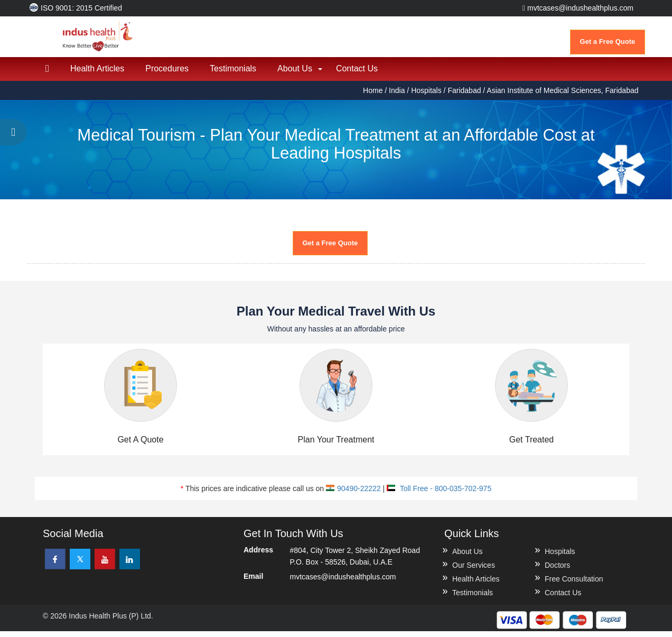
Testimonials (233, 74)
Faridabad (464, 96)
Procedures (167, 74)
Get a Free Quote (608, 41)
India (397, 96)
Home (374, 96)
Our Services (474, 571)
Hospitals (426, 96)
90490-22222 (353, 494)
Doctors (557, 571)
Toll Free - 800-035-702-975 (439, 494)
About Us (295, 74)
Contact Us (357, 74)
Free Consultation (574, 585)
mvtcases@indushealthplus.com (578, 8)
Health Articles (97, 74)
